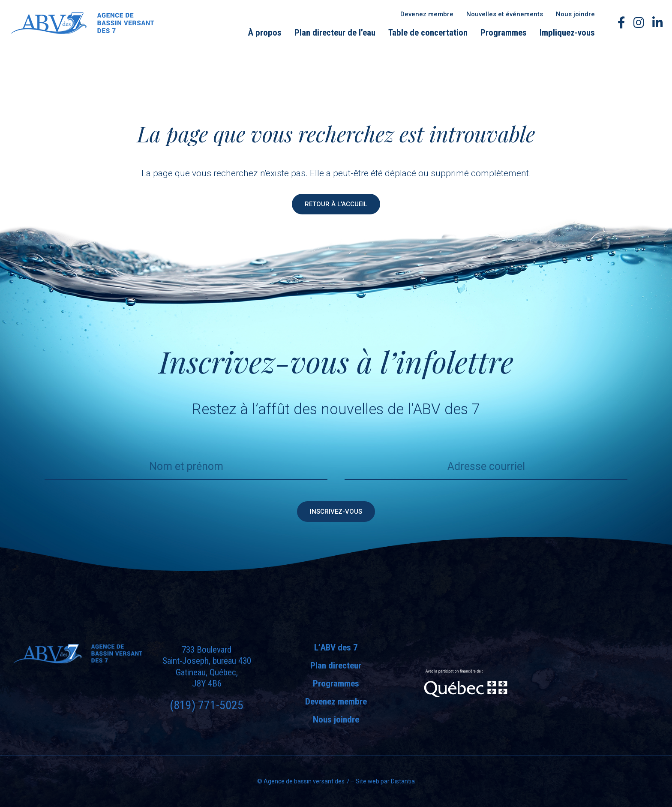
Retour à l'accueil (336, 204)
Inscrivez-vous (336, 512)
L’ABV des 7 (336, 648)
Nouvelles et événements (505, 14)
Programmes (504, 33)
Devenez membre (427, 14)
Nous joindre (575, 14)
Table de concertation (428, 33)
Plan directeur (336, 666)
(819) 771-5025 (207, 705)
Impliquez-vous (567, 33)
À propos (265, 33)
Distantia (403, 781)
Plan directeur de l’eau (335, 33)
